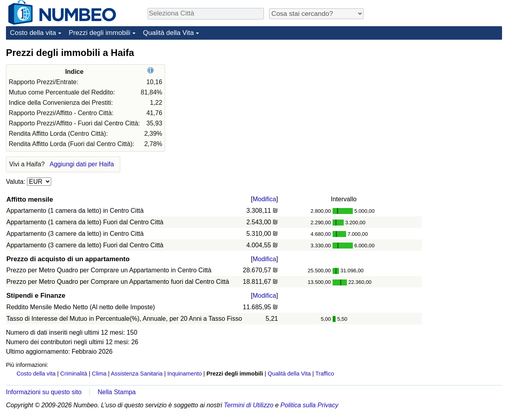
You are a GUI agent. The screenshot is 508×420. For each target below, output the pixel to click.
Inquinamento (184, 374)
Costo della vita (33, 33)
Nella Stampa (117, 392)
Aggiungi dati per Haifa (82, 164)
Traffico (324, 374)
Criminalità (74, 374)
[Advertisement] (443, 96)
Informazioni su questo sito (44, 392)
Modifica (264, 199)
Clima (99, 374)
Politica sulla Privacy (310, 405)
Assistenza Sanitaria (137, 374)
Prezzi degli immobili (99, 33)
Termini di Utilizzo (249, 405)
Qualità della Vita (168, 33)
